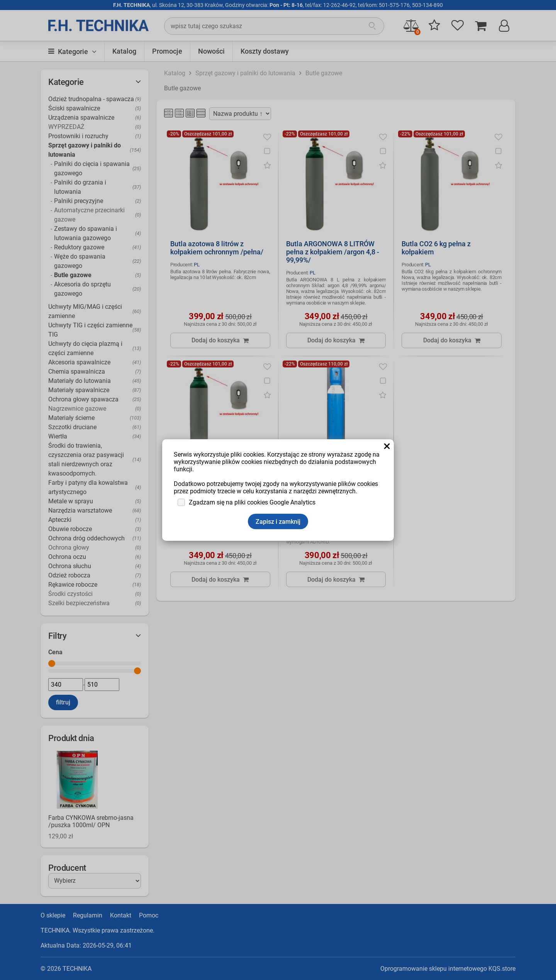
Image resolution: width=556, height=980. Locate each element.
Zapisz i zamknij (278, 522)
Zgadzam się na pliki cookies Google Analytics (252, 502)
